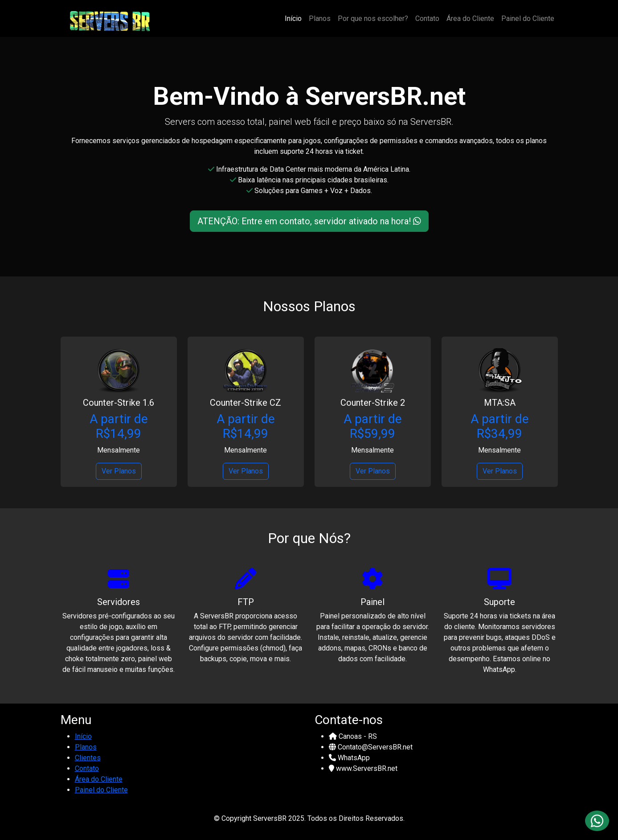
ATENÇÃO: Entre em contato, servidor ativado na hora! (309, 221)
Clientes (88, 758)
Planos (320, 19)
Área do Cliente (470, 19)
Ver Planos (119, 471)
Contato (427, 19)
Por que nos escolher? (373, 19)
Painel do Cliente (528, 19)
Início (293, 19)
